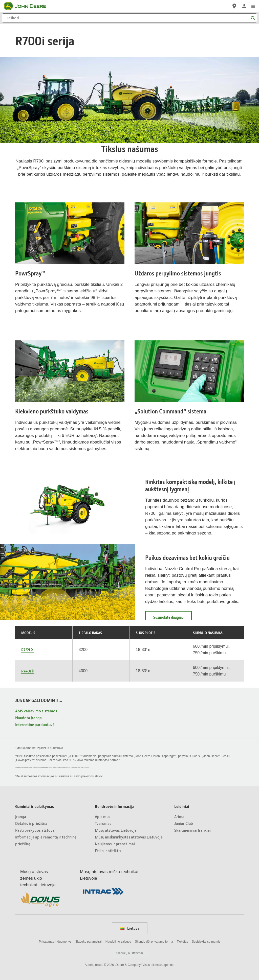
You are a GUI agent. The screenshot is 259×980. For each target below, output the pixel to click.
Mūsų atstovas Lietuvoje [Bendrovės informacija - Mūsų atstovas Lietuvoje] (116, 830)
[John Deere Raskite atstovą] (234, 6)
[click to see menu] (253, 6)
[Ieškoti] (129, 18)
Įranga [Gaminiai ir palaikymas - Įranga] (21, 816)
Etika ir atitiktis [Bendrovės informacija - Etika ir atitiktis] (108, 850)
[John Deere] (28, 6)
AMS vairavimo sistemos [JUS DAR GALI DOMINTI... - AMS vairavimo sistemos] (36, 711)
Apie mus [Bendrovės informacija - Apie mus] (103, 816)
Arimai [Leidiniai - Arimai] (180, 816)
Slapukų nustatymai (130, 953)
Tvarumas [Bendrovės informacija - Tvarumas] (103, 823)
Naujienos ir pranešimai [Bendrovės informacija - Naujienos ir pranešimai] (115, 844)
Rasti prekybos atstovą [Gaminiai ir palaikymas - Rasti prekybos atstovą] (35, 830)
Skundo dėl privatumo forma (154, 942)
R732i (26, 650)
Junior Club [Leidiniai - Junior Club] (184, 823)
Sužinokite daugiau (172, 619)
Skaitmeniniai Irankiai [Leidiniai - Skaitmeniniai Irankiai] (192, 830)
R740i (26, 671)
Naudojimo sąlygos (118, 942)
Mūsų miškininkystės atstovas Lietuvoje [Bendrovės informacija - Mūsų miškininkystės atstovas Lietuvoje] (129, 837)
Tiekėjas (182, 942)
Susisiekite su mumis (206, 942)
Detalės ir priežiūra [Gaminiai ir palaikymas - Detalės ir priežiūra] (31, 823)
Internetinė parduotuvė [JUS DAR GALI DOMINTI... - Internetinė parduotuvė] (35, 724)
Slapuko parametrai (88, 942)
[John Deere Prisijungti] (244, 6)
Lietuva (130, 928)
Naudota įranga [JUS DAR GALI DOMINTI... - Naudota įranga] (28, 718)
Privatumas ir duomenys (55, 942)
